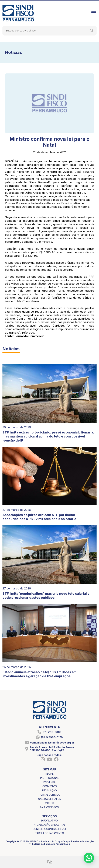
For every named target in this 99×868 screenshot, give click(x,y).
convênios (50, 786)
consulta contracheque (50, 829)
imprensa (49, 782)
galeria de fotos (50, 799)
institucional (49, 778)
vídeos (49, 803)
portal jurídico (50, 795)
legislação (49, 790)
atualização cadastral (49, 825)
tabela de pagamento (50, 833)
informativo (49, 821)
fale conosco (49, 807)
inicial (49, 774)
